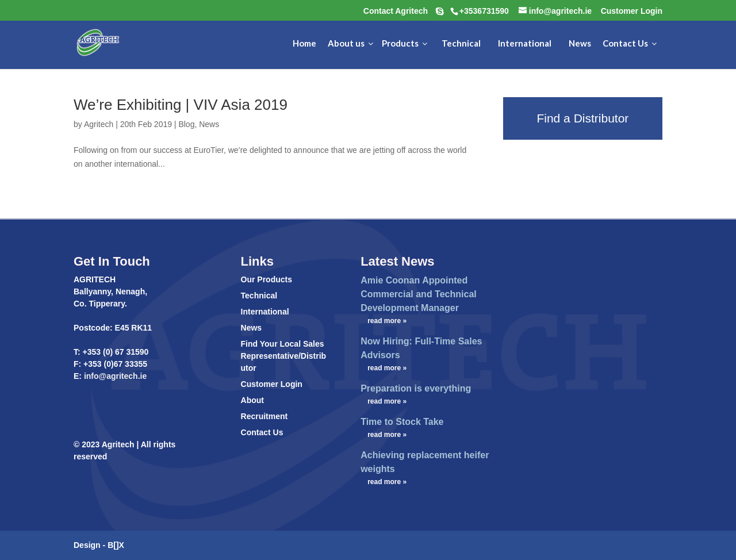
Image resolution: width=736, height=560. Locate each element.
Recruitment (264, 416)
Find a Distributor (582, 118)
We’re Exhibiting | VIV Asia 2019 (181, 105)
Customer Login (272, 384)
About (252, 400)
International (265, 312)
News (209, 124)
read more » (387, 321)
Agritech (99, 124)
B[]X (116, 545)
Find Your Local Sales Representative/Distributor (284, 356)
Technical (259, 296)
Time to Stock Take (402, 422)
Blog (186, 124)
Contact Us (262, 432)
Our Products (267, 279)
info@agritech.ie (114, 376)
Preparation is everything (416, 388)
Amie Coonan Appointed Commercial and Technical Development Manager (419, 294)
